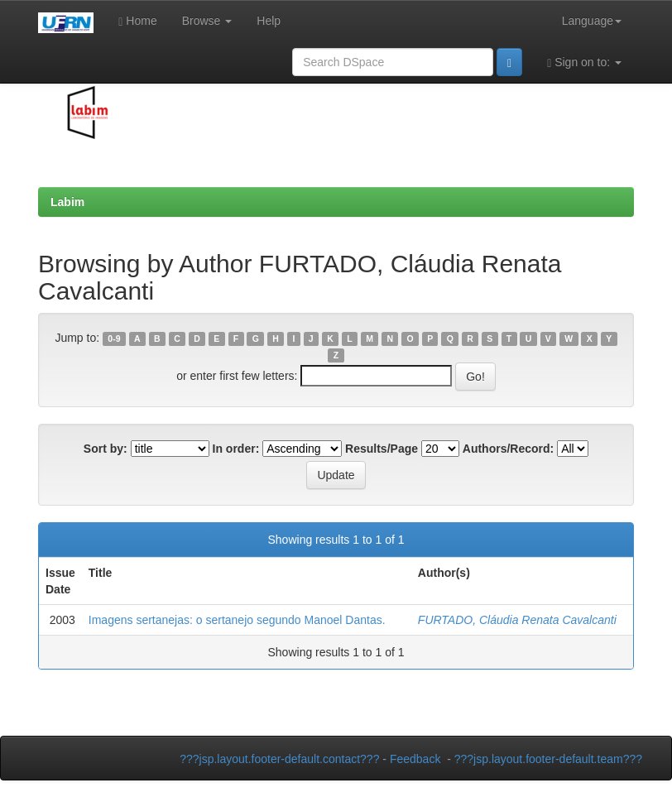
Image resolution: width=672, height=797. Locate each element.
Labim (67, 202)
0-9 (114, 338)
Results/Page (382, 449)
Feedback (415, 759)
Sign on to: (584, 62)
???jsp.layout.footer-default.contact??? (279, 759)
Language (592, 21)
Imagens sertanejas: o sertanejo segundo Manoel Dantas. (237, 620)
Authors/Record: (508, 449)
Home (137, 21)
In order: (236, 449)
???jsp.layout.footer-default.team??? (548, 759)
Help (269, 21)
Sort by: (106, 449)
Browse (207, 21)
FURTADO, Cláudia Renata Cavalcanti (517, 620)
